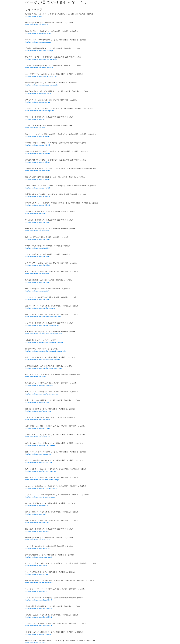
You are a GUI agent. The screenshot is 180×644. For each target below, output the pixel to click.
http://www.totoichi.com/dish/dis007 (38, 162)
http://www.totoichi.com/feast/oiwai (37, 428)
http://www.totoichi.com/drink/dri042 (38, 282)
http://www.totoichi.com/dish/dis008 (38, 171)
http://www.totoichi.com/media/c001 (38, 523)
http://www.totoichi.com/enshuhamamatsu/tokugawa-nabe (46, 351)
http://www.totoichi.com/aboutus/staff (38, 94)
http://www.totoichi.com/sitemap (36, 574)
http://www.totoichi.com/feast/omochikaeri (40, 445)
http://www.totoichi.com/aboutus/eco (38, 42)
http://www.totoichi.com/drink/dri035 (38, 239)
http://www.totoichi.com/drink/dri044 (38, 300)
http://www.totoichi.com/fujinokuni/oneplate (40, 497)
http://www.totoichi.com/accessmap (38, 102)
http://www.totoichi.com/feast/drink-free (39, 385)
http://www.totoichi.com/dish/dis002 (38, 136)
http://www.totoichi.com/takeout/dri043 (39, 600)
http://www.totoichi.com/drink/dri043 (38, 291)
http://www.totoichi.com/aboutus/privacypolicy (41, 59)
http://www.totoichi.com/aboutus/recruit (39, 68)
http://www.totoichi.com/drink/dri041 (38, 274)
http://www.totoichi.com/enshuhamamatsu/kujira (42, 325)
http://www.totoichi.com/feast (35, 377)
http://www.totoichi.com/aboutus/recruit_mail (41, 76)
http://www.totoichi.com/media (36, 514)
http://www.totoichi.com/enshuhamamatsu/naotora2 (43, 334)
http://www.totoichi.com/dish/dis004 (38, 154)
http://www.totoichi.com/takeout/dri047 (39, 634)
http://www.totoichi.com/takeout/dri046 (39, 626)
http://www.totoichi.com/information (38, 506)
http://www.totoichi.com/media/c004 (38, 548)
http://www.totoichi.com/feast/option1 (38, 454)
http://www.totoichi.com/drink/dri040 (38, 265)
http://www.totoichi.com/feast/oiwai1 (38, 437)
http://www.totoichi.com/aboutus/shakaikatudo (41, 85)
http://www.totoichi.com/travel (36, 643)
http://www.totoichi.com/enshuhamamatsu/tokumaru (44, 360)
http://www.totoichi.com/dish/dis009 (38, 179)
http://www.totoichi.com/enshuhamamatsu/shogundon (44, 342)
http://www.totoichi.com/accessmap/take (39, 111)
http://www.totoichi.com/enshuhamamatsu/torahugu (43, 368)
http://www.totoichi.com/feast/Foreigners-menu (42, 394)
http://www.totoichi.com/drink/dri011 (38, 222)
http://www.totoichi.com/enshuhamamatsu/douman (43, 317)
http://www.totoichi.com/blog (35, 119)
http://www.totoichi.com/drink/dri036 (38, 248)
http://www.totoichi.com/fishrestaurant (38, 463)
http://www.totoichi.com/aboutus (36, 25)
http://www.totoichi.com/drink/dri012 (38, 231)
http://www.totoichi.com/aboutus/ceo (38, 33)
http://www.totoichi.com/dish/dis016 (38, 197)
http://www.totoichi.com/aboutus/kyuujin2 (40, 51)
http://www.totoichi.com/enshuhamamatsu (40, 308)
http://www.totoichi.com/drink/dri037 (38, 257)
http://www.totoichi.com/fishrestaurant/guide (41, 471)
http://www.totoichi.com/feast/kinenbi (38, 411)
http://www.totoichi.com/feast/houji (37, 403)
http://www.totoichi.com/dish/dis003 (38, 145)
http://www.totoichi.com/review (36, 566)
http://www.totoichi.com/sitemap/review (39, 583)
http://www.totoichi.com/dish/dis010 (38, 188)
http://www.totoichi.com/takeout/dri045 (39, 617)
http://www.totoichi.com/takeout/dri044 (39, 609)
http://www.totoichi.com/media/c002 (38, 531)
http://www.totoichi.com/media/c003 (38, 540)
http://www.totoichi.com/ (34, 16)
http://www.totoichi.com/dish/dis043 (38, 205)
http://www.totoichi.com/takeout (36, 591)
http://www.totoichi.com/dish (35, 128)
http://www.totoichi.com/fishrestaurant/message (42, 480)
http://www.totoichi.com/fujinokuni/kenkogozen (42, 488)
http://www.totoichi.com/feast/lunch (37, 420)
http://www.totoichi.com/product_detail (39, 557)
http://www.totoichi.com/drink (35, 214)
